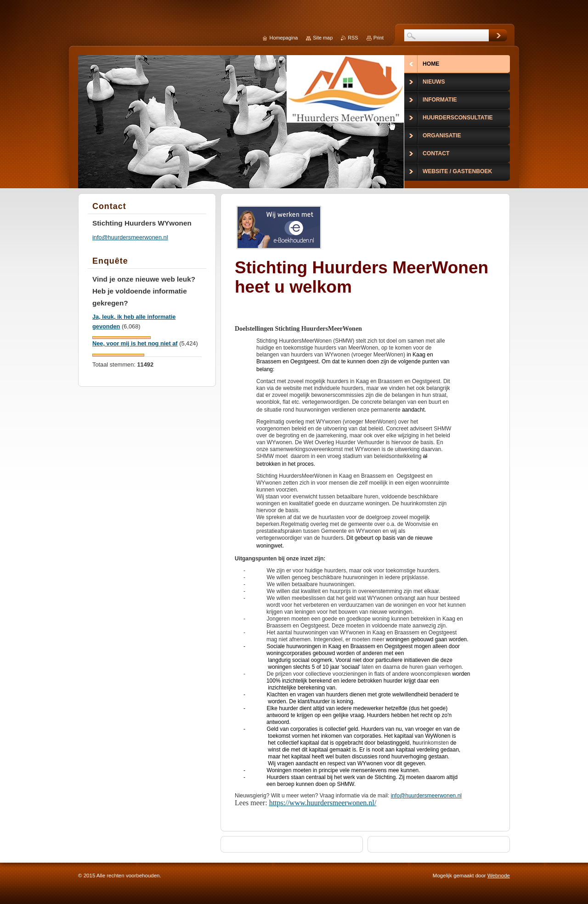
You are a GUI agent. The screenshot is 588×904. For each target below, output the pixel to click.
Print (379, 38)
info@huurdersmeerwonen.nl (426, 796)
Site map (323, 38)
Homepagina (284, 38)
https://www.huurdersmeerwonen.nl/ (323, 803)
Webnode (499, 876)
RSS (353, 38)
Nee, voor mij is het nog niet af (135, 343)
